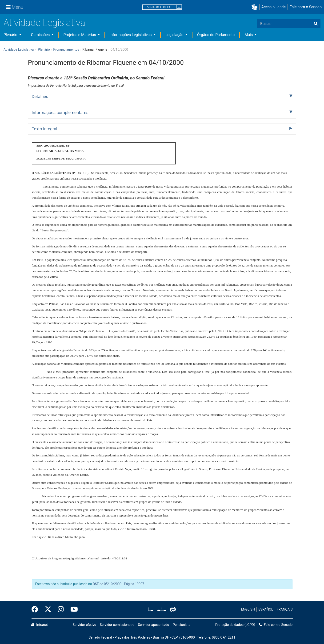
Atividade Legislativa (44, 23)
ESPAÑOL (266, 609)
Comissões (41, 35)
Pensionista (182, 625)
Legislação (175, 35)
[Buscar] (316, 24)
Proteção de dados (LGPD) (235, 625)
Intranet (40, 625)
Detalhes (40, 96)
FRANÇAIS (285, 609)
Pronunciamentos (66, 49)
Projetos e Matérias (80, 35)
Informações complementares (60, 113)
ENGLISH (248, 609)
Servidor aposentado (153, 625)
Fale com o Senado (306, 7)
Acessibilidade (274, 7)
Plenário (11, 35)
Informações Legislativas (131, 35)
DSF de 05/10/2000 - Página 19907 (118, 584)
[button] (255, 7)
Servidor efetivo (84, 625)
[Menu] (15, 7)
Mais (249, 35)
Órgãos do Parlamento (216, 35)
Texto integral (45, 129)
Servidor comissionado (117, 625)
